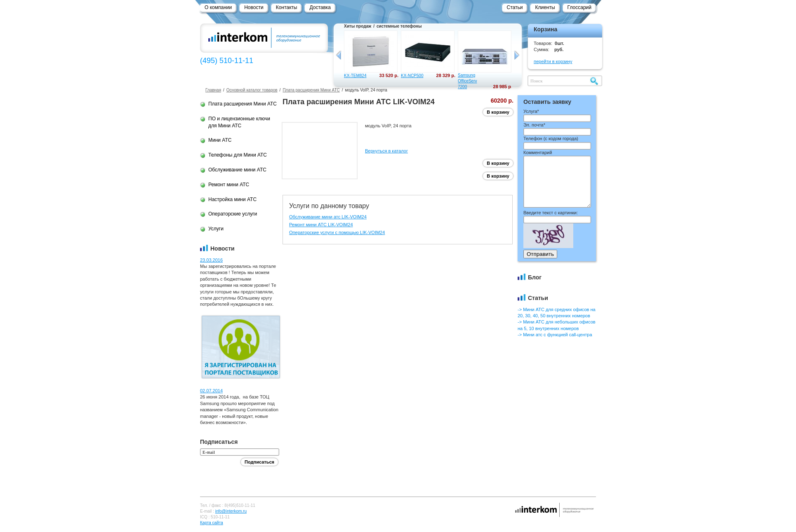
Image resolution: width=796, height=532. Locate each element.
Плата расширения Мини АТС (311, 90)
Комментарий (538, 152)
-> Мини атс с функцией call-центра (555, 335)
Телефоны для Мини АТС (238, 155)
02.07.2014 (211, 391)
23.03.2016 (211, 260)
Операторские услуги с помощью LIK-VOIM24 (337, 232)
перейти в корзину (553, 61)
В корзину (498, 112)
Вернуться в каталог (386, 151)
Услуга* (531, 111)
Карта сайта (212, 523)
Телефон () (551, 138)
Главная (213, 90)
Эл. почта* (534, 125)
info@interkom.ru (231, 511)
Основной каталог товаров (252, 90)
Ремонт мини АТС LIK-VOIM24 (321, 225)
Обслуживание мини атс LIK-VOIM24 (328, 217)
